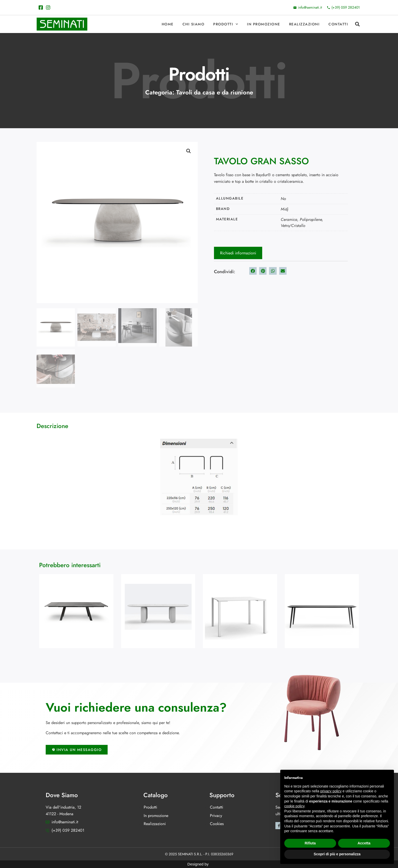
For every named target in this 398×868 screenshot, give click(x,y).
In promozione (264, 24)
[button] (357, 24)
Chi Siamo (194, 24)
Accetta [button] (364, 843)
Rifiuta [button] (310, 843)
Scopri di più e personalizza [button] (337, 854)
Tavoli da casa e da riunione (215, 92)
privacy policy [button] (331, 791)
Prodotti (226, 24)
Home (168, 24)
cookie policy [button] (294, 806)
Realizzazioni (304, 24)
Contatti (338, 24)
